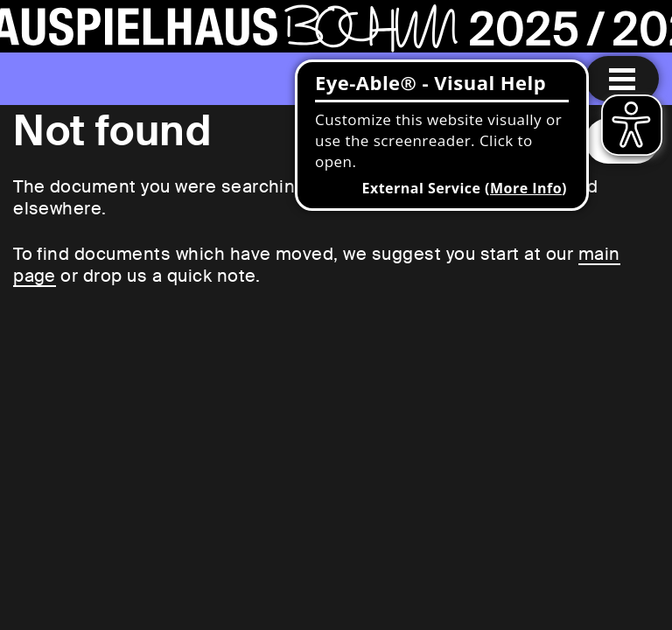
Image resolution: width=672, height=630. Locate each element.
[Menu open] (622, 79)
